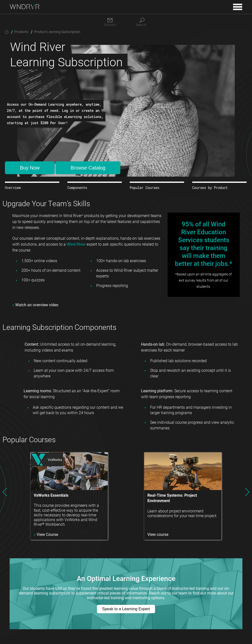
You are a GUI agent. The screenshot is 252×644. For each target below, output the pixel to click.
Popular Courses (144, 188)
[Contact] (110, 22)
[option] (69, 496)
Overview (13, 188)
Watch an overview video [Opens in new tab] (35, 305)
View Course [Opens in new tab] (46, 534)
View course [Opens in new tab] (158, 534)
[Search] (142, 22)
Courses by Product (210, 188)
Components (77, 188)
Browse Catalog (88, 168)
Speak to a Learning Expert (126, 609)
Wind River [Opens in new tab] (76, 244)
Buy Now (30, 168)
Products (21, 32)
